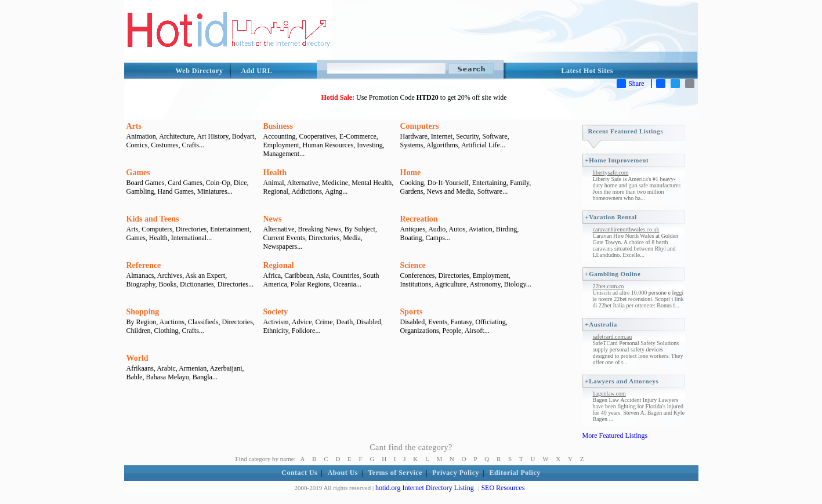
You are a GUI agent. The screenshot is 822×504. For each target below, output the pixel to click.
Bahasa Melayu (168, 377)
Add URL (256, 71)
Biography (141, 284)
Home (411, 173)
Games (138, 173)
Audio (437, 229)
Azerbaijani (226, 368)
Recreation (419, 219)
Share (630, 84)
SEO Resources (503, 488)
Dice (240, 183)
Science (413, 265)
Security (467, 136)
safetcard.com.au (613, 337)
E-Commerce (358, 136)
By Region (142, 322)
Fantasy (461, 322)
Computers (420, 126)
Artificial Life (481, 145)
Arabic (166, 368)
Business (278, 126)
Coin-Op (218, 183)
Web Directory (200, 71)
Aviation (481, 229)
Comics (137, 145)
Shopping (143, 312)
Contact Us (299, 473)
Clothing (166, 331)
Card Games (185, 183)
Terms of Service (395, 473)
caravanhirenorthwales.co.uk (626, 229)
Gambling (140, 191)
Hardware (414, 136)
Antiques (413, 229)
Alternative (303, 183)
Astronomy (485, 284)
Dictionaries (197, 284)
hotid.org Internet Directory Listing (425, 488)
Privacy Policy (456, 473)
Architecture (176, 136)
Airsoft (475, 331)
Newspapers (280, 246)
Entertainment (230, 229)
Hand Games (176, 191)
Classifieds (203, 322)
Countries (346, 275)
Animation (141, 136)
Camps (435, 238)
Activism (276, 322)
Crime (324, 322)
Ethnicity (276, 331)
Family (519, 183)
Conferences (418, 275)
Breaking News (319, 229)
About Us (343, 473)
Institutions (416, 284)
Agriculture (450, 284)
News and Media (450, 191)
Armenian (193, 368)
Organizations (420, 331)
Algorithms (442, 145)
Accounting (280, 136)
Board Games (146, 183)
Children (139, 331)
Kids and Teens (153, 219)
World (137, 358)
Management (282, 154)
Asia (323, 275)
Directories (191, 229)
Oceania (344, 284)
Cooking (412, 183)
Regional (276, 191)
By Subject (360, 229)
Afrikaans (140, 368)
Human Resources (328, 145)
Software (495, 136)
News (273, 219)
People (452, 331)
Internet (442, 136)
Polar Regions (310, 284)
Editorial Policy (515, 473)
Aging (334, 191)
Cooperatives (318, 136)
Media (352, 238)
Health (275, 173)
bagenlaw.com (609, 394)
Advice (302, 322)
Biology (515, 284)
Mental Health (372, 183)
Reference (144, 265)
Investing (370, 145)
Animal (274, 183)
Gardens (412, 191)
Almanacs (140, 275)
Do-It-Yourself (448, 183)
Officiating (490, 322)
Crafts (191, 145)
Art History (212, 136)
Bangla (202, 377)
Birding (507, 229)
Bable (135, 377)
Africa (272, 275)
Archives (170, 275)
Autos (457, 229)
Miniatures (212, 191)
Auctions (172, 322)
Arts (134, 126)
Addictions (307, 191)
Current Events (284, 238)
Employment (281, 145)
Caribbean (298, 275)
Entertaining (489, 183)
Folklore (304, 331)
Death (345, 322)
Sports (412, 312)
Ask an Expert (206, 275)
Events (438, 322)
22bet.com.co (609, 286)
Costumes (164, 145)
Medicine (335, 183)
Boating (411, 238)
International (189, 238)
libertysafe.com (611, 173)
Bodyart (243, 136)
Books (167, 284)
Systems (412, 145)
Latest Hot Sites (587, 71)
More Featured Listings (615, 436)
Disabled (369, 322)
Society (276, 312)
